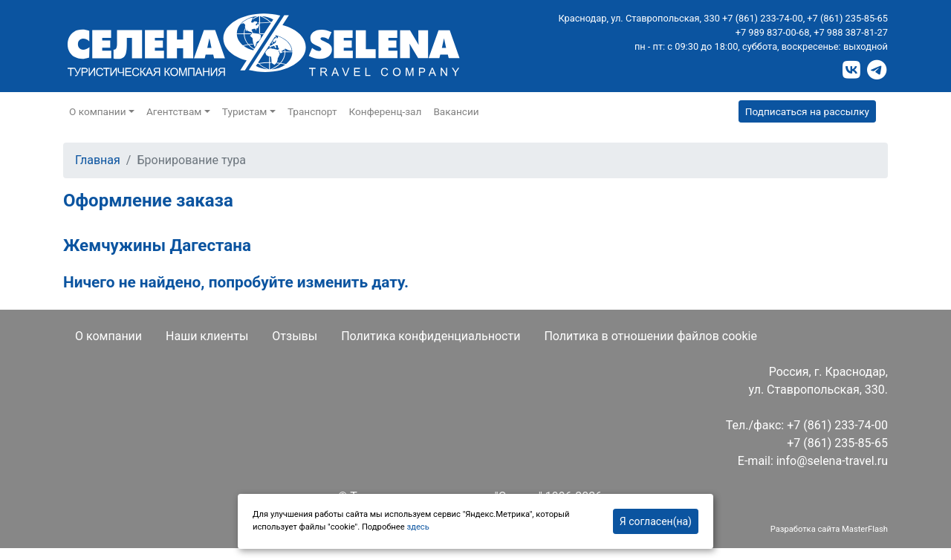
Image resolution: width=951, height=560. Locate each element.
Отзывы (295, 336)
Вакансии (456, 111)
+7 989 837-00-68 (773, 32)
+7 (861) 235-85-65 (847, 18)
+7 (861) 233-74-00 (763, 18)
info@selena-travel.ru (832, 461)
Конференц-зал (386, 111)
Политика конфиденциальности (431, 336)
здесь (418, 527)
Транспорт (312, 111)
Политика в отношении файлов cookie (650, 336)
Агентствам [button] (174, 111)
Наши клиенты (207, 336)
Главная (98, 160)
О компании (108, 336)
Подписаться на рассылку (807, 111)
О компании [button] (98, 111)
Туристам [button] (245, 111)
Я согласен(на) (656, 521)
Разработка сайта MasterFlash (829, 529)
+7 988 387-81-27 (851, 32)
